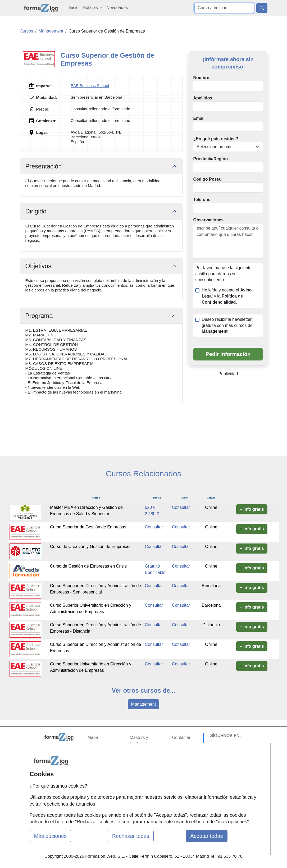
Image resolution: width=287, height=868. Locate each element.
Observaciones (208, 220)
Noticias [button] (91, 8)
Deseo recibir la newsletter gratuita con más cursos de (227, 325)
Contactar (181, 737)
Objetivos (38, 266)
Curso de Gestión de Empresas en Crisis (88, 566)
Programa (39, 316)
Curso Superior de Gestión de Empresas (88, 527)
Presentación (44, 166)
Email (199, 118)
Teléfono (202, 200)
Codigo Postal (207, 179)
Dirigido (36, 211)
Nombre (201, 78)
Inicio (74, 8)
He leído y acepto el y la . (227, 296)
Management (143, 704)
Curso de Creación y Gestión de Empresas (90, 547)
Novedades (117, 8)
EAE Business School (90, 86)
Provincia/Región (210, 159)
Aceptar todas (206, 836)
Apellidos (203, 98)
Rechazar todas (131, 836)
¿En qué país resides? (216, 139)
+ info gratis (252, 509)
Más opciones (50, 836)
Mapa (93, 737)
